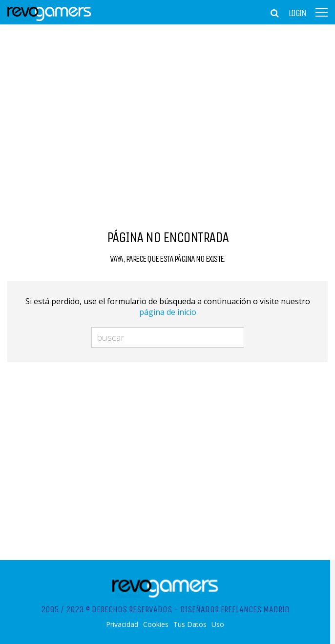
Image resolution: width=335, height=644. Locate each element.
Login (297, 13)
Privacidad (122, 624)
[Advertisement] (167, 100)
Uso (218, 624)
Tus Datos (190, 624)
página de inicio (168, 312)
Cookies (156, 624)
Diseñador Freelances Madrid (235, 609)
